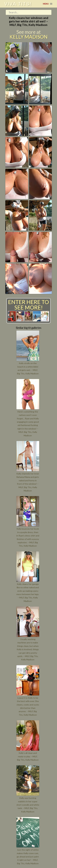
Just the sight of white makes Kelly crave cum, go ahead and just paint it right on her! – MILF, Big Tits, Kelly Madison (28, 857)
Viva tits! (18, 4)
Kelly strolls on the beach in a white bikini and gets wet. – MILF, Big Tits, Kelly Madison (28, 368)
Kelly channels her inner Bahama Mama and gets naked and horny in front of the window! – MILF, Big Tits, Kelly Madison (28, 482)
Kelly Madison (29, 37)
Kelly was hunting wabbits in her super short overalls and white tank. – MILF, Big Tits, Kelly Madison (28, 805)
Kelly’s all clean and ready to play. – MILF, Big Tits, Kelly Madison (28, 756)
